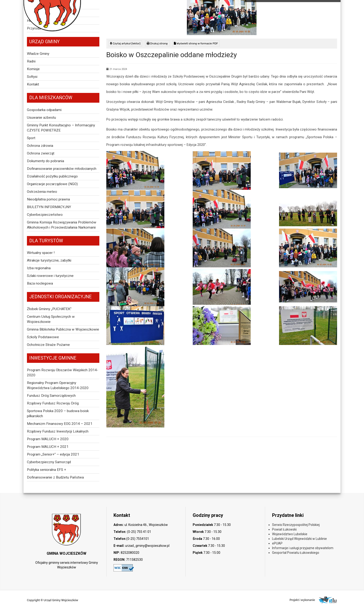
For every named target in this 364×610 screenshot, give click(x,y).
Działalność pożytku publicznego (52, 176)
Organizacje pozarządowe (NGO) (52, 184)
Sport (31, 138)
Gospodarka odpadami (44, 110)
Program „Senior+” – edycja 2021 (53, 454)
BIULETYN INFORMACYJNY (49, 207)
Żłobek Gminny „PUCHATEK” (49, 309)
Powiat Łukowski (284, 529)
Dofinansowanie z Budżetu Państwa (55, 477)
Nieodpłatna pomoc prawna (48, 199)
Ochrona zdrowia (40, 146)
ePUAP (277, 543)
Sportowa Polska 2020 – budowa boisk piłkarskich (58, 413)
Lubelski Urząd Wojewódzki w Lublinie (299, 539)
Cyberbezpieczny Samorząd (49, 462)
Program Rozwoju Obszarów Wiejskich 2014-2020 (63, 373)
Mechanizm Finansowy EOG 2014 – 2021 (60, 424)
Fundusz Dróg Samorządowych (51, 396)
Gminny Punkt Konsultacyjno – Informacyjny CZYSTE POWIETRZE (61, 128)
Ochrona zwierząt (41, 153)
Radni (31, 61)
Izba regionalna (39, 268)
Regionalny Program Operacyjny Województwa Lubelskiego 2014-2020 (58, 385)
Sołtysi (32, 77)
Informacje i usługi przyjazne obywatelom (303, 548)
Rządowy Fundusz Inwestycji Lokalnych (58, 431)
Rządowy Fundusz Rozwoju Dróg (53, 403)
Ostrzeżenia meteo (42, 192)
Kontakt (33, 84)
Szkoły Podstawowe (43, 337)
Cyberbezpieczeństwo (45, 215)
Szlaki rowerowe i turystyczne (50, 276)
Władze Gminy (38, 54)
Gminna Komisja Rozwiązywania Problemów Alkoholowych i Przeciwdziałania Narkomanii (62, 225)
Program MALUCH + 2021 (48, 447)
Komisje (33, 69)
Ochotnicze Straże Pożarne (48, 345)
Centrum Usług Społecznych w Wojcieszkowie (51, 319)
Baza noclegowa (40, 283)
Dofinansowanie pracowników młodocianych (62, 169)
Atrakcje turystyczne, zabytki (49, 260)
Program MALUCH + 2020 (48, 439)
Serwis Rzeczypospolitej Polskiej (296, 525)
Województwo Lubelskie (290, 534)
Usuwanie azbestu (41, 118)
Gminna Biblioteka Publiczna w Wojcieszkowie (63, 329)
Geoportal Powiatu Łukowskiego (296, 553)
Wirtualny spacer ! (41, 253)
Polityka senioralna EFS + (47, 470)
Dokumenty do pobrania (45, 161)
